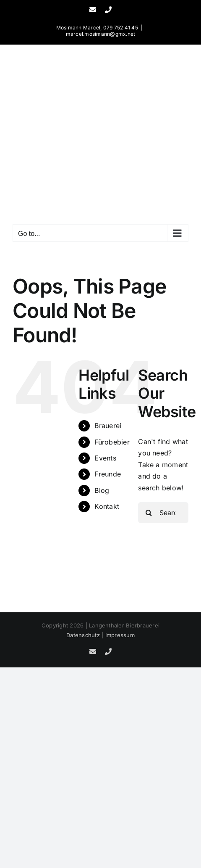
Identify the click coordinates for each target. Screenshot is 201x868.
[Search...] (163, 513)
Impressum (120, 635)
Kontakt (107, 506)
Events (105, 458)
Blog (102, 490)
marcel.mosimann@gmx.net (101, 34)
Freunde (108, 474)
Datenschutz (83, 635)
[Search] (149, 513)
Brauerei (108, 426)
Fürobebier (112, 442)
